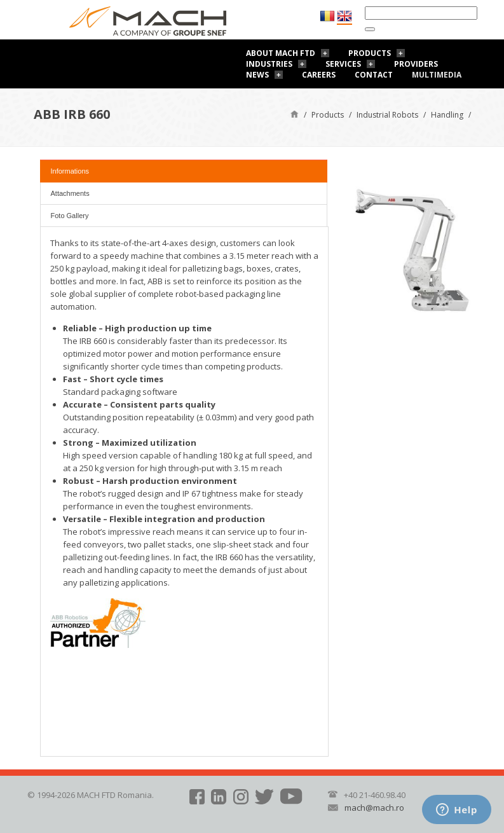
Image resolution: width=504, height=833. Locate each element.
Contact (374, 75)
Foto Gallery (70, 216)
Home (295, 114)
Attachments (70, 193)
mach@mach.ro (374, 808)
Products (370, 53)
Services (343, 64)
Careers (319, 75)
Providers (416, 64)
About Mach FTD (281, 53)
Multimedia (437, 75)
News (257, 75)
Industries (269, 64)
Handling (447, 115)
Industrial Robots (387, 115)
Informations (70, 171)
